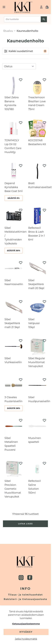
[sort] (19, 66)
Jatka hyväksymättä (26, 639)
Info (26, 589)
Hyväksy (26, 632)
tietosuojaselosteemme (26, 624)
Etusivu (8, 31)
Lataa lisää (26, 524)
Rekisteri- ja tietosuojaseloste (26, 599)
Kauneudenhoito (27, 31)
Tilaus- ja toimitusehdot (26, 595)
